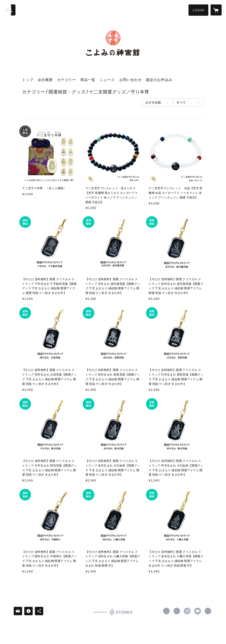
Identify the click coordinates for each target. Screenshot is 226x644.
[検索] (10, 10)
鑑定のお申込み (159, 80)
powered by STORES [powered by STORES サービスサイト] (113, 615)
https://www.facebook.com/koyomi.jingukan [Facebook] (166, 611)
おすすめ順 (153, 102)
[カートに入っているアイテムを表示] (216, 10)
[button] (198, 10)
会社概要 (45, 80)
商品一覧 (88, 80)
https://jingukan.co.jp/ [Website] (208, 611)
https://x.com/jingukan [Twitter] (177, 611)
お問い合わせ (130, 80)
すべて (181, 102)
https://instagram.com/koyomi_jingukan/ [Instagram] (187, 611)
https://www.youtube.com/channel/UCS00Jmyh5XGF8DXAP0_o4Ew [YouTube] (198, 611)
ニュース (107, 80)
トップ (28, 80)
